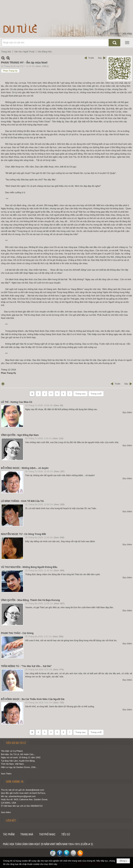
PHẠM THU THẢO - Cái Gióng (17, 633)
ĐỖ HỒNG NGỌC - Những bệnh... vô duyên (25, 468)
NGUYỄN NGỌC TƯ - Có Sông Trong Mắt (23, 534)
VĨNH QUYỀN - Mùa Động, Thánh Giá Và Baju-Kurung (30, 600)
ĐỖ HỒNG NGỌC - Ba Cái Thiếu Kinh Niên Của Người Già (33, 699)
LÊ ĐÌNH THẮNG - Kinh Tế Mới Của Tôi (22, 501)
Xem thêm (6, 812)
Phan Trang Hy (10, 71)
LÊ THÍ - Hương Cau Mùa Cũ (17, 402)
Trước (91, 58)
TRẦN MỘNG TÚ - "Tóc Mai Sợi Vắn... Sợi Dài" (26, 666)
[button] (127, 43)
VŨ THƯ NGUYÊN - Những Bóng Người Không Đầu (29, 567)
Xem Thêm (6, 774)
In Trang (3, 384)
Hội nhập (127, 34)
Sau (100, 58)
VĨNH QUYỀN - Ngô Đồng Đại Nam (20, 435)
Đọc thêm (127, 412)
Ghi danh (115, 34)
